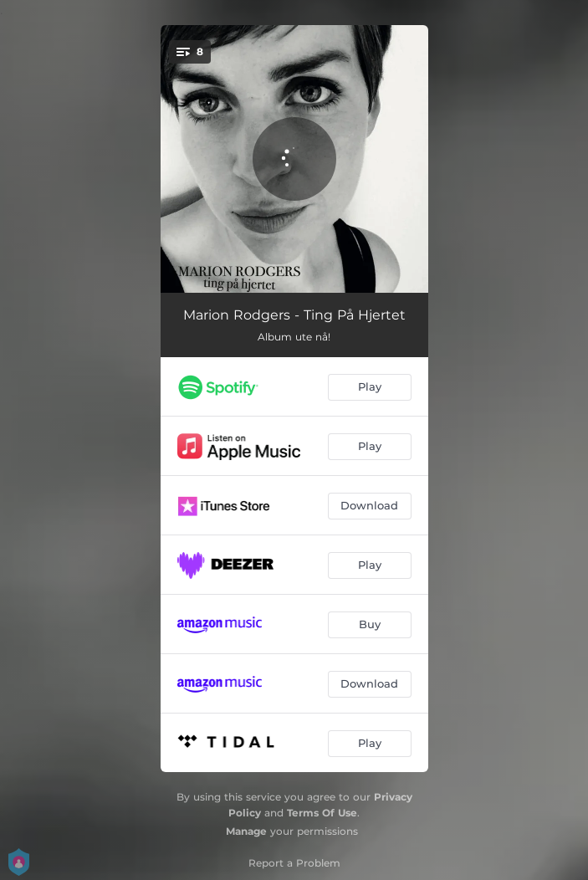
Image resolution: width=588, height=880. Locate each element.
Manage (246, 831)
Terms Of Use (322, 813)
